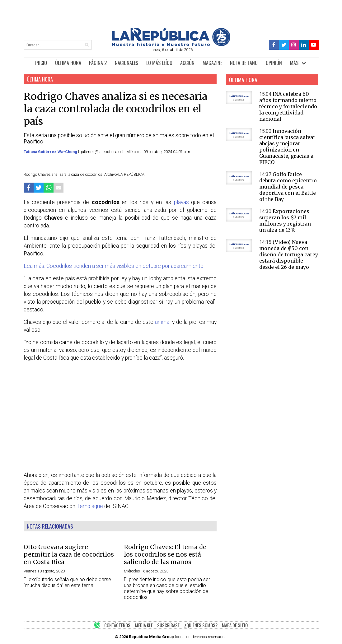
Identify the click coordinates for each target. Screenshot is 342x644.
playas (181, 202)
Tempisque (90, 506)
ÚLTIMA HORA (68, 63)
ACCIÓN (187, 63)
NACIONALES (126, 63)
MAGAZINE (212, 63)
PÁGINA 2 (98, 63)
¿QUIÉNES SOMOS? (201, 625)
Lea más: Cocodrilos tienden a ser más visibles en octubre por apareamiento (114, 266)
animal (163, 322)
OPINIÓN (274, 63)
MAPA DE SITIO (235, 625)
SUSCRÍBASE (168, 625)
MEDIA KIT (144, 625)
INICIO (41, 63)
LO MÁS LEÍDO (159, 63)
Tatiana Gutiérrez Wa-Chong (51, 152)
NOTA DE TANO (244, 63)
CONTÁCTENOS (117, 625)
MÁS (294, 63)
